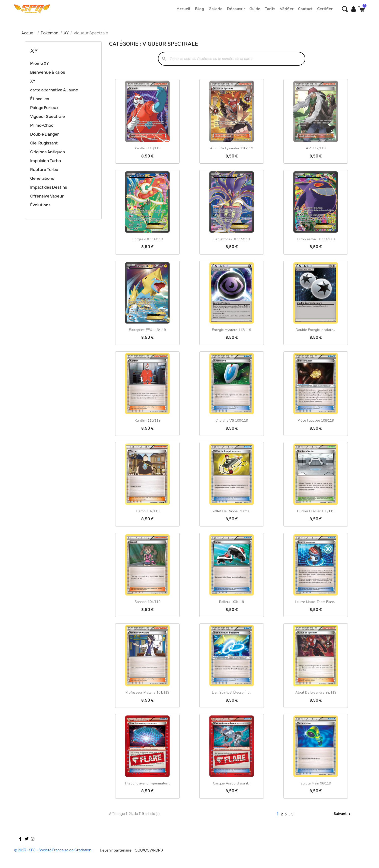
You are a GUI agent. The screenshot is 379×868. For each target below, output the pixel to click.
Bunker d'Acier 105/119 (316, 511)
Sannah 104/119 (147, 602)
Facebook (20, 846)
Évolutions (40, 205)
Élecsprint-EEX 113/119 (147, 330)
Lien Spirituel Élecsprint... (232, 692)
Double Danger (45, 134)
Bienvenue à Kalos (48, 72)
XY (34, 51)
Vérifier (287, 9)
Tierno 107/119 (147, 511)
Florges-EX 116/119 (147, 239)
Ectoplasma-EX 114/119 (316, 239)
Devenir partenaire (116, 850)
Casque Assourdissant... (232, 783)
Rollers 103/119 (232, 602)
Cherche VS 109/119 (232, 420)
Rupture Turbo (44, 170)
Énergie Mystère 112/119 (232, 330)
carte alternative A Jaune (54, 90)
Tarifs (270, 9)
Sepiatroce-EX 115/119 (232, 239)
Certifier (325, 9)
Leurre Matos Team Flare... (316, 602)
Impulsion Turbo (46, 161)
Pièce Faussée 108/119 (316, 420)
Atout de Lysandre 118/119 (232, 148)
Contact (305, 9)
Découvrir (236, 9)
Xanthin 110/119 (147, 420)
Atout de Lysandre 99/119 (316, 692)
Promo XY (40, 63)
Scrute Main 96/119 (316, 783)
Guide (255, 9)
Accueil (184, 9)
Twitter (27, 846)
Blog (200, 9)
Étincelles (40, 99)
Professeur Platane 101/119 (147, 692)
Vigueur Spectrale (48, 116)
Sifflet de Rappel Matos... (232, 511)
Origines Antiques (48, 152)
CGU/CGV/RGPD (149, 850)
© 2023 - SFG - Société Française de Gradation (53, 850)
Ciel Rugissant (44, 143)
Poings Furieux (44, 108)
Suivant (343, 814)
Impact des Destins (49, 187)
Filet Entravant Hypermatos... (147, 783)
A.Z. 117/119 (316, 148)
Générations (42, 178)
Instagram (33, 846)
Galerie (216, 9)
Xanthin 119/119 (147, 148)
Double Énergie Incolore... (316, 330)
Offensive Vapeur (47, 196)
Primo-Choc (42, 125)
